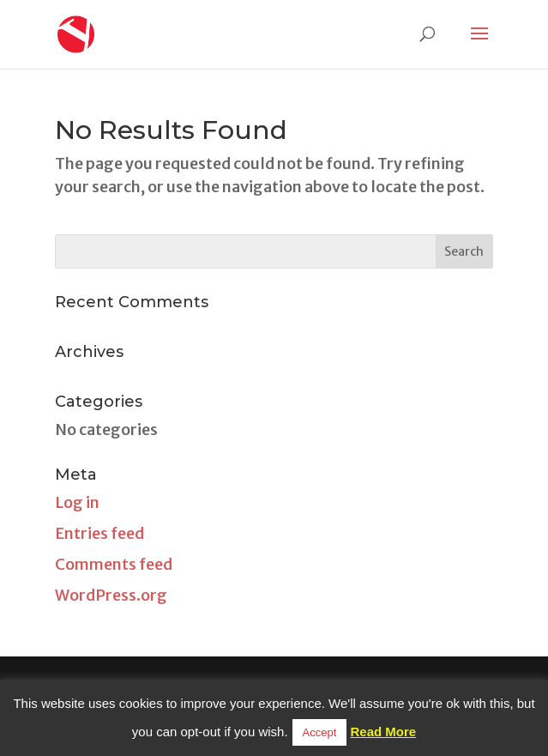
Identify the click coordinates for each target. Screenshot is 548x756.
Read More (384, 732)
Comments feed (114, 564)
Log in (77, 502)
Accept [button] (320, 732)
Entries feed (99, 533)
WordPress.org (111, 595)
